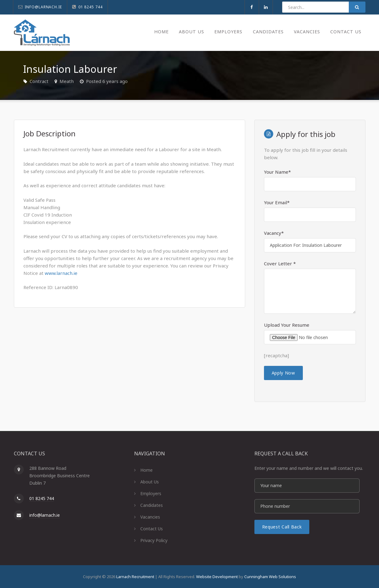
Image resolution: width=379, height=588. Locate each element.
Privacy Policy (154, 540)
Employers (222, 32)
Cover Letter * (280, 263)
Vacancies (305, 32)
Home (153, 32)
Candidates (264, 32)
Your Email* (277, 202)
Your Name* (277, 172)
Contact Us (346, 32)
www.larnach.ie (61, 273)
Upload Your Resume (287, 325)
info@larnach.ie (45, 515)
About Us (184, 32)
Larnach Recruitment (135, 577)
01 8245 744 (42, 498)
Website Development (217, 577)
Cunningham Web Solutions (270, 577)
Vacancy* (274, 233)
